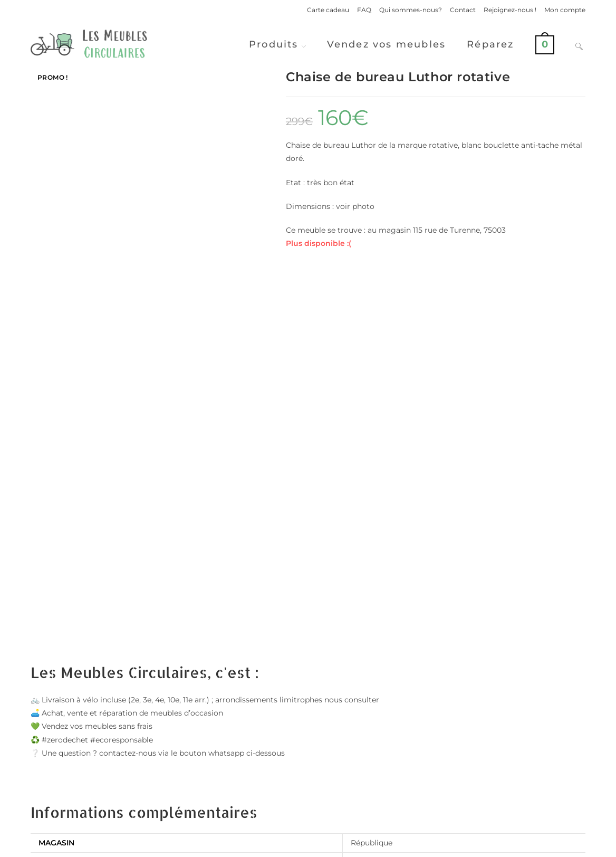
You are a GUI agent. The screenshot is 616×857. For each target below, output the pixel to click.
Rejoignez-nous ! (510, 10)
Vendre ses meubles (308, 799)
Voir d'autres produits (308, 757)
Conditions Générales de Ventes (536, 845)
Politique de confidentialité (436, 845)
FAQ (364, 10)
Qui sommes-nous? (411, 10)
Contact (463, 10)
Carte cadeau (328, 10)
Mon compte (565, 10)
